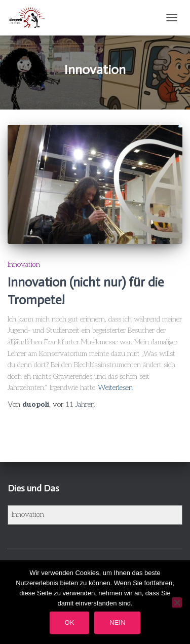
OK (70, 622)
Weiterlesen (115, 388)
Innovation (24, 264)
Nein (117, 622)
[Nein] (177, 602)
